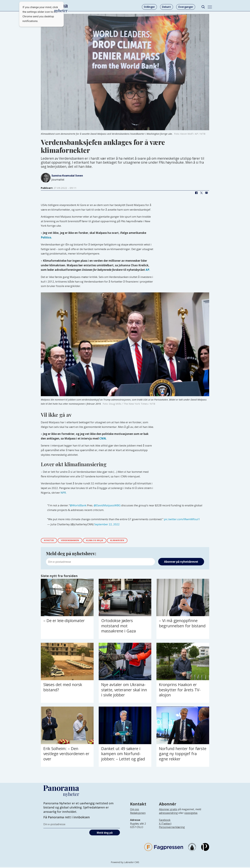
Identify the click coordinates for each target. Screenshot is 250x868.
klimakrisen (129, 541)
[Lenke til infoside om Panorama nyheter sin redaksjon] (138, 816)
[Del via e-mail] (206, 193)
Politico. (46, 237)
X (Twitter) (165, 824)
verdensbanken (74, 541)
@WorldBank (78, 505)
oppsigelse (191, 814)
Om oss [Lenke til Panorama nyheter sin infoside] (135, 810)
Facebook (165, 821)
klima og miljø (103, 541)
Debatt (166, 7)
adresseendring (168, 814)
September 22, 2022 (107, 524)
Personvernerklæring (172, 828)
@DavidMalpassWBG (107, 505)
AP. (148, 270)
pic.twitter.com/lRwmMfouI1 (182, 519)
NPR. (64, 493)
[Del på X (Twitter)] (201, 193)
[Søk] (203, 7)
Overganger (186, 7)
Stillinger (149, 7)
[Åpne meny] (210, 7)
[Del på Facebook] (196, 193)
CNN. (103, 438)
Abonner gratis (168, 810)
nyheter (50, 541)
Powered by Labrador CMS (125, 863)
